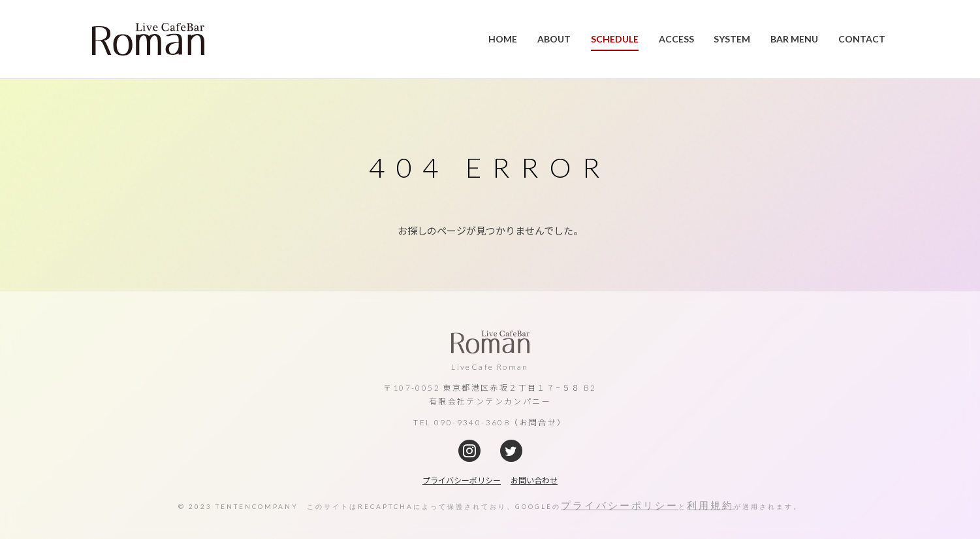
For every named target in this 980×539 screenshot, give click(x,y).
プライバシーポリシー (620, 505)
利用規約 (710, 505)
